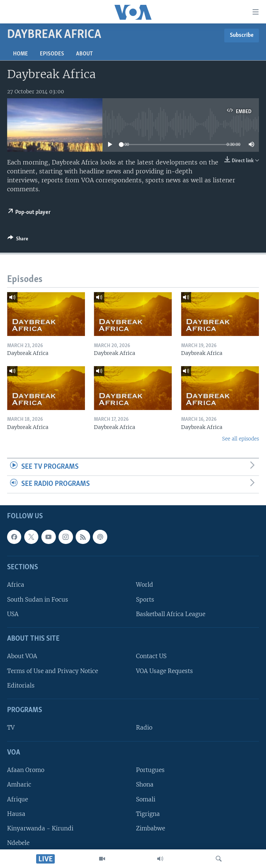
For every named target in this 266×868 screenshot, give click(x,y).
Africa (16, 585)
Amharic (19, 784)
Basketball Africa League (171, 614)
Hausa (16, 814)
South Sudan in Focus (38, 600)
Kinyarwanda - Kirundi (40, 828)
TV (11, 728)
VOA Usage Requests (164, 671)
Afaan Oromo (26, 770)
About (84, 54)
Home (20, 54)
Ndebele (18, 843)
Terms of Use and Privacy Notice (53, 671)
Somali (146, 799)
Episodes (52, 54)
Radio (144, 728)
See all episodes (240, 439)
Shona (145, 784)
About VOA (22, 656)
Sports (145, 600)
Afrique (18, 799)
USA (13, 614)
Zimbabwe (151, 828)
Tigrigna (148, 814)
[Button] (18, 240)
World (145, 585)
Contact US (151, 656)
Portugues (150, 770)
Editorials (21, 686)
